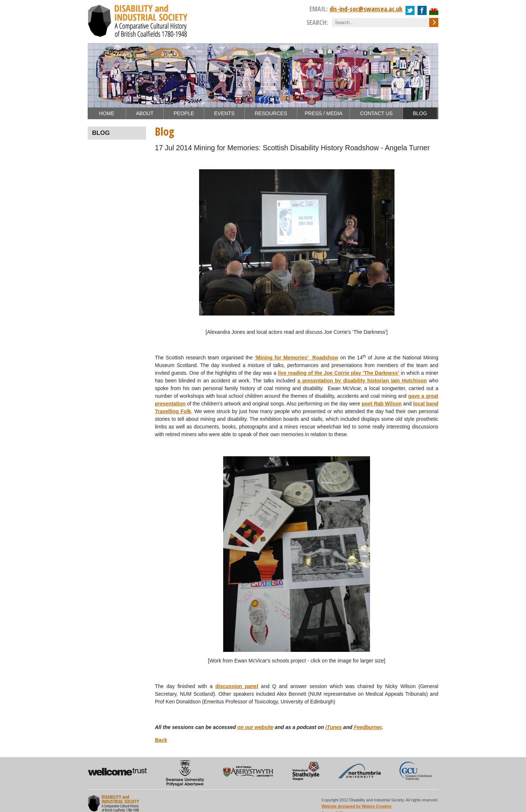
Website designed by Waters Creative (356, 806)
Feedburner (367, 727)
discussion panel (237, 686)
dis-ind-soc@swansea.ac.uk (366, 9)
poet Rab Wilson (382, 404)
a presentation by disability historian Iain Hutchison (362, 381)
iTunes (334, 727)
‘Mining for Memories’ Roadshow (296, 358)
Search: (317, 22)
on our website (256, 727)
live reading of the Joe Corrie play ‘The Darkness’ (339, 373)
